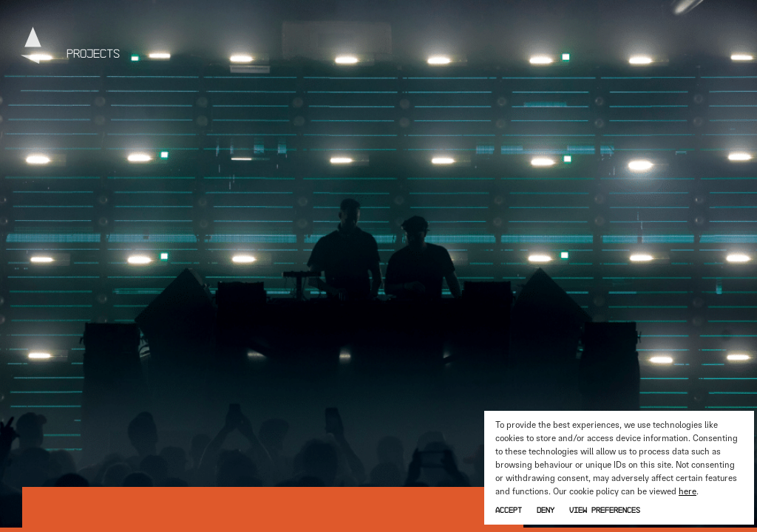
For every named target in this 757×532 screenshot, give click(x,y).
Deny (546, 509)
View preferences (605, 509)
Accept (509, 509)
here (688, 491)
